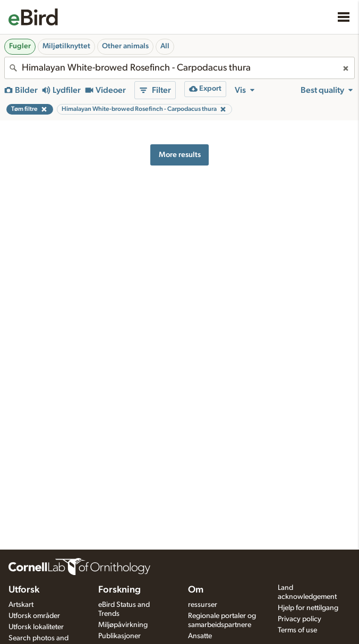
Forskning (119, 590)
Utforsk (24, 590)
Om (196, 590)
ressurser (203, 605)
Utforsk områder (34, 616)
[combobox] (179, 68)
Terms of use (297, 630)
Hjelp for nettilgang (308, 608)
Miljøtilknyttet (66, 46)
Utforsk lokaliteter (36, 627)
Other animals (125, 46)
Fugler (20, 46)
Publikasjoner (119, 636)
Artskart (21, 605)
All (165, 46)
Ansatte (200, 636)
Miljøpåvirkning (123, 625)
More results (180, 155)
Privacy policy (300, 619)
